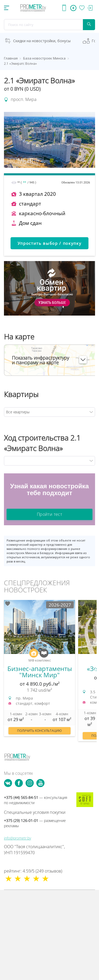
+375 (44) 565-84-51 (36, 800)
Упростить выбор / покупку (50, 243)
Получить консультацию (39, 731)
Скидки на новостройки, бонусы (42, 41)
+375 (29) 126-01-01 (35, 823)
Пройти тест (49, 514)
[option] (39, 671)
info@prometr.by (18, 838)
